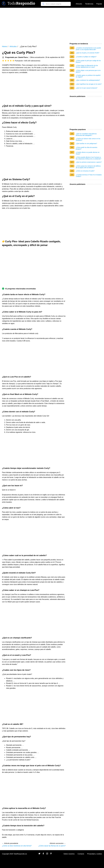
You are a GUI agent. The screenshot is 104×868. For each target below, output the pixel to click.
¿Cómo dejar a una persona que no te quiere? (88, 71)
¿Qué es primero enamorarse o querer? (89, 162)
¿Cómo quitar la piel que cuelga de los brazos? (88, 61)
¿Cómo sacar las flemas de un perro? (52, 846)
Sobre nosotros (69, 854)
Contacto (81, 854)
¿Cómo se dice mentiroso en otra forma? (17, 846)
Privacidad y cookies (95, 854)
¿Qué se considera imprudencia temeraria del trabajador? (86, 135)
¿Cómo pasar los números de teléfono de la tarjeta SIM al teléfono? (88, 167)
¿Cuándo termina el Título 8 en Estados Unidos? (89, 176)
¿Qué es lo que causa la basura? (87, 88)
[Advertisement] (52, 25)
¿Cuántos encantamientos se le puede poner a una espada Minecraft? (88, 49)
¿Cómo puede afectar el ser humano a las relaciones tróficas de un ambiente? (89, 158)
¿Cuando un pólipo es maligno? (86, 57)
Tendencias (89, 4)
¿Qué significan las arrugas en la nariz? (89, 84)
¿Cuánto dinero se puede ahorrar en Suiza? (88, 153)
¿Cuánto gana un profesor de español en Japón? (88, 76)
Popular (99, 4)
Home (4, 46)
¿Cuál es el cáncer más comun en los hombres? (88, 139)
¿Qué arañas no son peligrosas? (86, 144)
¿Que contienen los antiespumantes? (88, 80)
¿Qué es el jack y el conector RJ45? (88, 53)
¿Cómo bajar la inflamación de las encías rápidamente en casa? (87, 66)
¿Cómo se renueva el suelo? (85, 171)
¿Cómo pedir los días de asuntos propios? (87, 148)
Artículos (79, 4)
